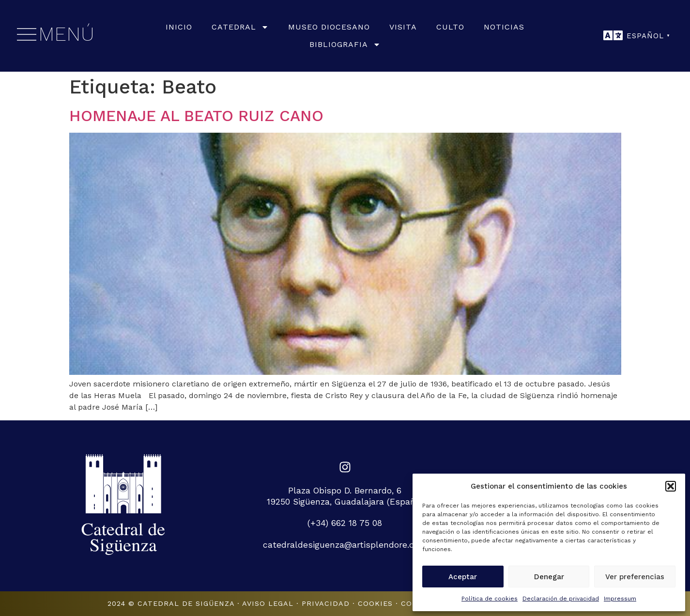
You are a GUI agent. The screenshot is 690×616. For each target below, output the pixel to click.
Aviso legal (268, 603)
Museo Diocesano (329, 27)
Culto (450, 27)
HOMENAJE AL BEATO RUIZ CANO (196, 116)
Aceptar (463, 577)
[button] (671, 486)
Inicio (179, 27)
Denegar (549, 577)
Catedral (240, 27)
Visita (403, 27)
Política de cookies (490, 599)
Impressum (620, 599)
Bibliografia (345, 45)
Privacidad (326, 603)
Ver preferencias (635, 577)
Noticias (504, 27)
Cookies (375, 603)
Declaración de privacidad (561, 599)
